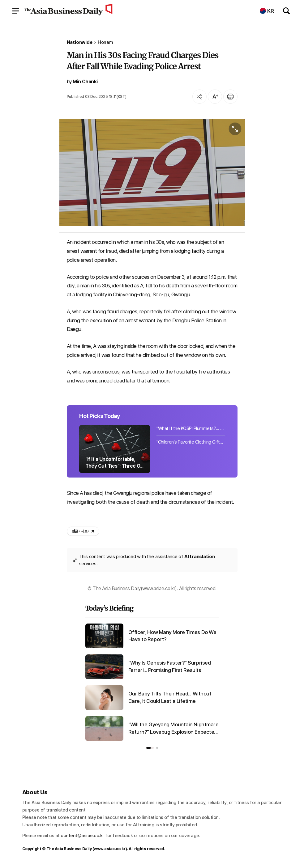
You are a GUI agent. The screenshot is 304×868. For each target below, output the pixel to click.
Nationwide (80, 42)
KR (267, 11)
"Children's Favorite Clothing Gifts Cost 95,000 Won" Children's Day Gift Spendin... (191, 442)
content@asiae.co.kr (82, 836)
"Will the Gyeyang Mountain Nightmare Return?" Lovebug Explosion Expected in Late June (173, 729)
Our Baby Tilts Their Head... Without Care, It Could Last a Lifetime (170, 697)
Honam (105, 42)
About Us (35, 792)
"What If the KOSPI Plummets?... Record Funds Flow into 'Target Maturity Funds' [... (191, 428)
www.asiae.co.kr (110, 849)
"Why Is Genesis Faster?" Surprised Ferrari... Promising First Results (170, 666)
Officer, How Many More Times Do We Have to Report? (172, 636)
